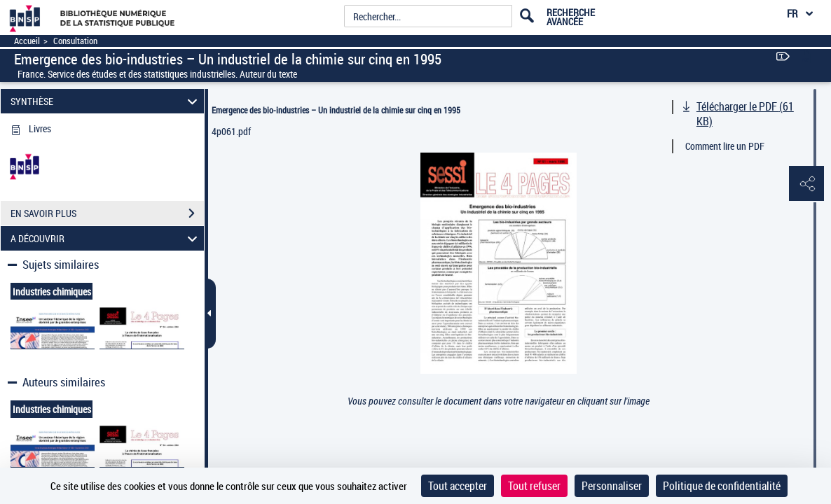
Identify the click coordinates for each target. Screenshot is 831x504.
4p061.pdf (231, 131)
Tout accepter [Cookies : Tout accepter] (458, 486)
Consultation (75, 41)
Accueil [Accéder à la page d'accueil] (27, 41)
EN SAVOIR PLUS (107, 213)
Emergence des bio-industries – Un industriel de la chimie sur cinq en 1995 (336, 110)
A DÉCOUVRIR (106, 238)
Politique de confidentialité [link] (722, 486)
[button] (806, 184)
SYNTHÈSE (106, 101)
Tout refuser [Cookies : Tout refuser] (534, 486)
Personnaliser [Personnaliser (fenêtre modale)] (612, 486)
